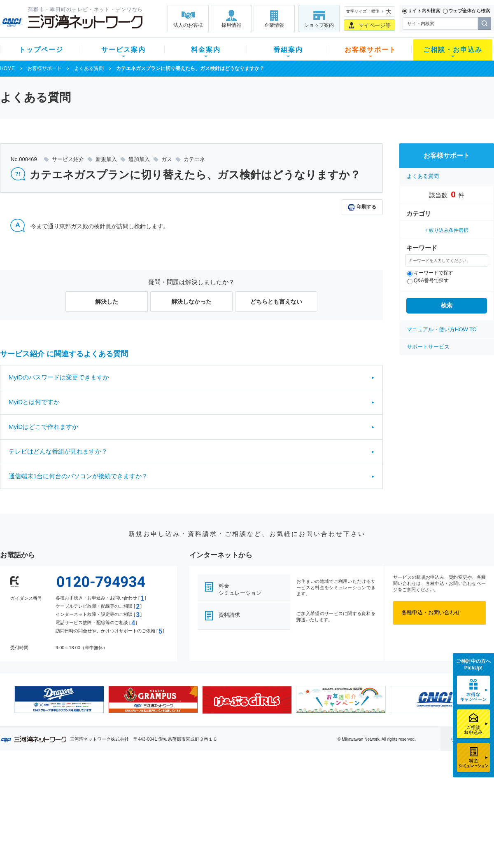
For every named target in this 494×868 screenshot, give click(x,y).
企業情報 (274, 25)
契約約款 (105, 848)
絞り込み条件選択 (449, 230)
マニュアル (291, 794)
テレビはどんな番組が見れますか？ (58, 451)
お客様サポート (370, 50)
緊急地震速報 (110, 826)
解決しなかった (191, 302)
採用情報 (231, 25)
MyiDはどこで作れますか (43, 427)
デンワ (102, 805)
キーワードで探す (430, 273)
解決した (107, 302)
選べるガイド (49, 805)
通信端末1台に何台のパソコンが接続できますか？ (78, 476)
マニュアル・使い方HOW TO (442, 329)
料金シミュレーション (240, 590)
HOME (7, 68)
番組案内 (288, 50)
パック (163, 815)
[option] (59, 700)
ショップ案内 (319, 25)
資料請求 (229, 615)
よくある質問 (89, 68)
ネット (102, 794)
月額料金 (166, 794)
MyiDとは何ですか (34, 402)
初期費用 (166, 783)
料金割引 (166, 805)
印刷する (366, 207)
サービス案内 (123, 50)
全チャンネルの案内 (241, 812)
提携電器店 (352, 794)
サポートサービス (428, 347)
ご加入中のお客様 (54, 794)
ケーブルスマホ (113, 815)
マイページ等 (375, 25)
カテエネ (105, 837)
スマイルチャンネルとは (246, 783)
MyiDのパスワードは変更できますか (59, 377)
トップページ (41, 50)
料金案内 (206, 50)
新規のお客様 (49, 783)
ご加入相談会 (355, 805)
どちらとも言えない (276, 302)
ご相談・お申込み (453, 50)
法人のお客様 (188, 25)
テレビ (102, 783)
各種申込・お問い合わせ (431, 612)
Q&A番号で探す (428, 281)
